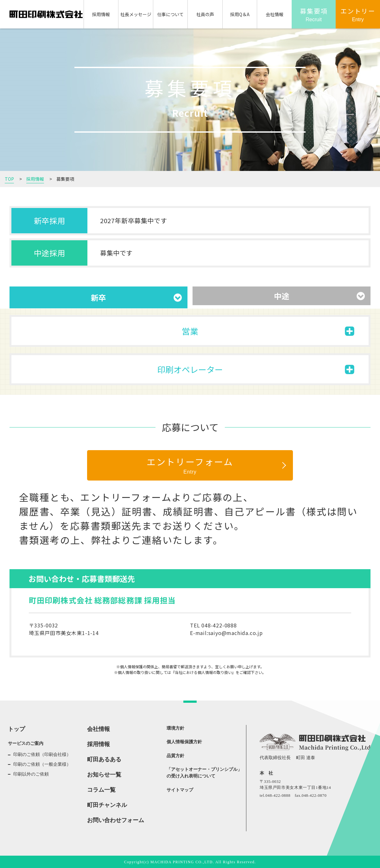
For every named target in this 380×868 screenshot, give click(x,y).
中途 (282, 296)
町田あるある (104, 759)
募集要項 (314, 15)
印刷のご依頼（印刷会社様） (42, 755)
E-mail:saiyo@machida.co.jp (226, 633)
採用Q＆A (240, 14)
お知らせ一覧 (104, 775)
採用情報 (101, 14)
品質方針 (175, 756)
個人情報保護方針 (184, 742)
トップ (16, 729)
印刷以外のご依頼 (31, 774)
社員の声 (205, 14)
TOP (9, 179)
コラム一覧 (101, 790)
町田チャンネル (107, 805)
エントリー (358, 15)
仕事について (170, 14)
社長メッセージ (136, 14)
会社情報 (275, 14)
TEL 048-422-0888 (213, 625)
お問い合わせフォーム (116, 820)
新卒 (98, 297)
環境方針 (175, 728)
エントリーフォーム (190, 465)
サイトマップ (180, 790)
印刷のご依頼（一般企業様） (42, 764)
